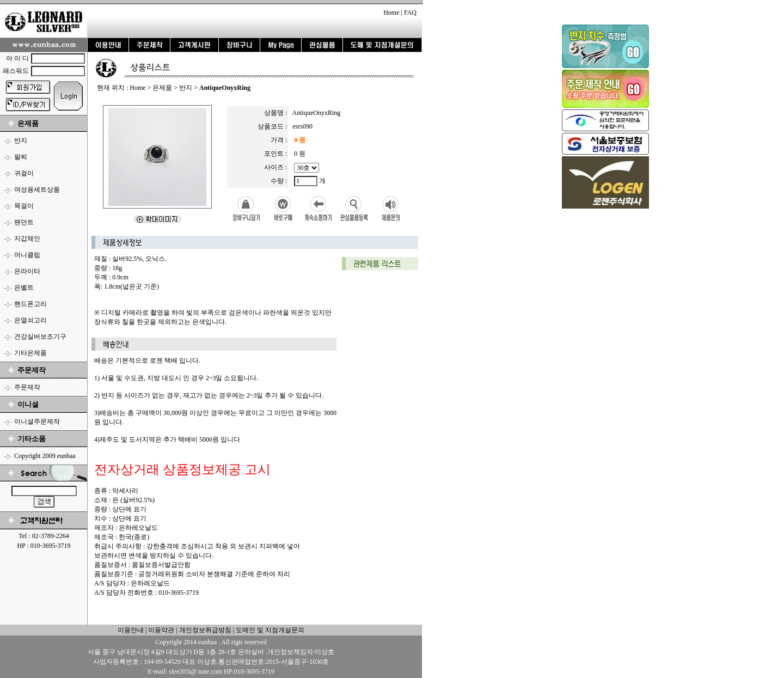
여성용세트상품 (37, 190)
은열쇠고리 (30, 320)
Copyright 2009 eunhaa (45, 456)
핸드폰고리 (30, 304)
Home (391, 13)
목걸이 (24, 206)
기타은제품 (30, 353)
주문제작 (27, 387)
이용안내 (131, 630)
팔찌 (21, 157)
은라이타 (27, 271)
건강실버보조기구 (40, 337)
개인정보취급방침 (204, 630)
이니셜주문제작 (37, 422)
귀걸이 (24, 173)
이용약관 (161, 630)
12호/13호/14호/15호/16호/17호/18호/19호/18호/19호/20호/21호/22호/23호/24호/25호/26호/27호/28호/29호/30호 (307, 168)
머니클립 (27, 255)
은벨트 (24, 288)
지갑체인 (27, 239)
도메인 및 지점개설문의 (270, 630)
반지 (21, 141)
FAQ (410, 13)
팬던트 (24, 222)
